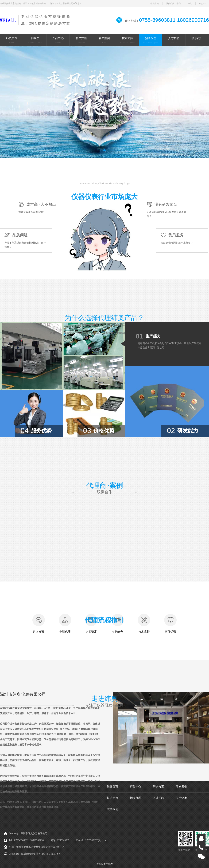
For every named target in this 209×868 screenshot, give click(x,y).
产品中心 (58, 41)
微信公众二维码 (173, 3)
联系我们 (197, 41)
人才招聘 (174, 41)
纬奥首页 (12, 41)
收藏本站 (155, 3)
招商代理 (151, 41)
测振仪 (35, 41)
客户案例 (104, 41)
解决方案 (81, 41)
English (202, 3)
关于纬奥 (181, 798)
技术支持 (127, 41)
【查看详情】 (7, 822)
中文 (190, 3)
